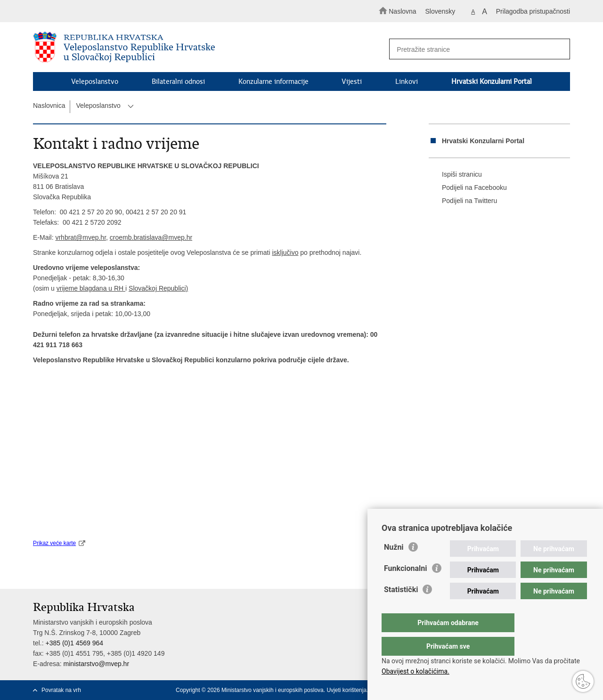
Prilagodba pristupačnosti (533, 11)
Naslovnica (49, 106)
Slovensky (440, 11)
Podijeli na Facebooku (468, 188)
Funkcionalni (406, 587)
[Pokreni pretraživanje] (559, 49)
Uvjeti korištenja (346, 690)
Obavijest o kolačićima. (416, 671)
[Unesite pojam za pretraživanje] (475, 49)
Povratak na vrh (61, 690)
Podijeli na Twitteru (463, 201)
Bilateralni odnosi (178, 81)
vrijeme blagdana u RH (91, 288)
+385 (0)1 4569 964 (74, 643)
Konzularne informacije (273, 81)
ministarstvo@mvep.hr (96, 664)
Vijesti (352, 81)
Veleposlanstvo (95, 81)
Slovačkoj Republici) (158, 288)
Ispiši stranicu (455, 175)
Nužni (394, 566)
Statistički (401, 608)
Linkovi (407, 81)
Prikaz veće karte (54, 543)
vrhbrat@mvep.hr (81, 237)
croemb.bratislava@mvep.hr (151, 237)
